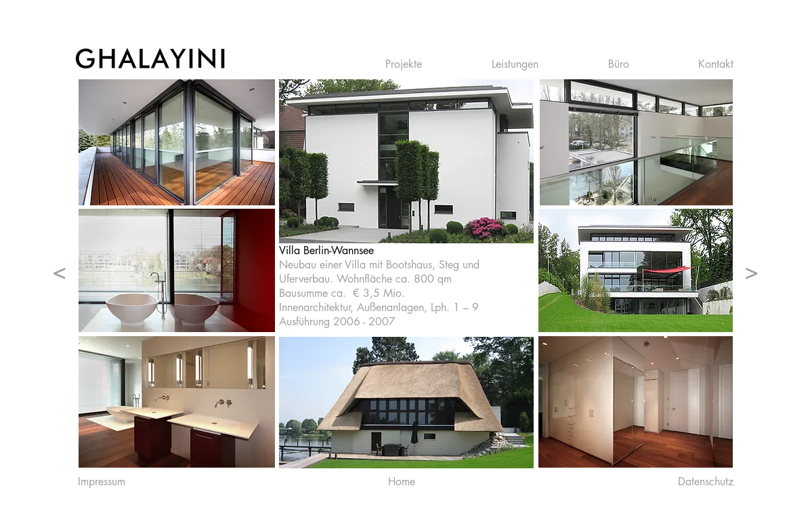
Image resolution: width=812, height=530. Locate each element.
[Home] (402, 482)
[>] (752, 270)
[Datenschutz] (706, 482)
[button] (428, 64)
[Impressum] (102, 482)
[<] (60, 270)
